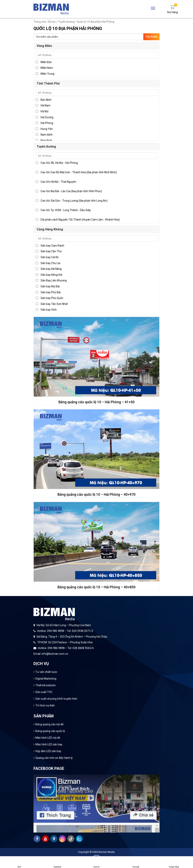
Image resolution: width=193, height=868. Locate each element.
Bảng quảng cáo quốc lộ (50, 731)
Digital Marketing (46, 679)
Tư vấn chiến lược (46, 672)
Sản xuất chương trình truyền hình (56, 699)
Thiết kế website (45, 685)
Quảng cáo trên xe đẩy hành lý (54, 758)
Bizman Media (107, 852)
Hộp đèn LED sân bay (48, 751)
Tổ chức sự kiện (45, 705)
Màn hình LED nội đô (48, 738)
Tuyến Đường (66, 22)
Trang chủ (40, 22)
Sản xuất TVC (44, 692)
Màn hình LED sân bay (49, 744)
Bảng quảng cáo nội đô (50, 724)
